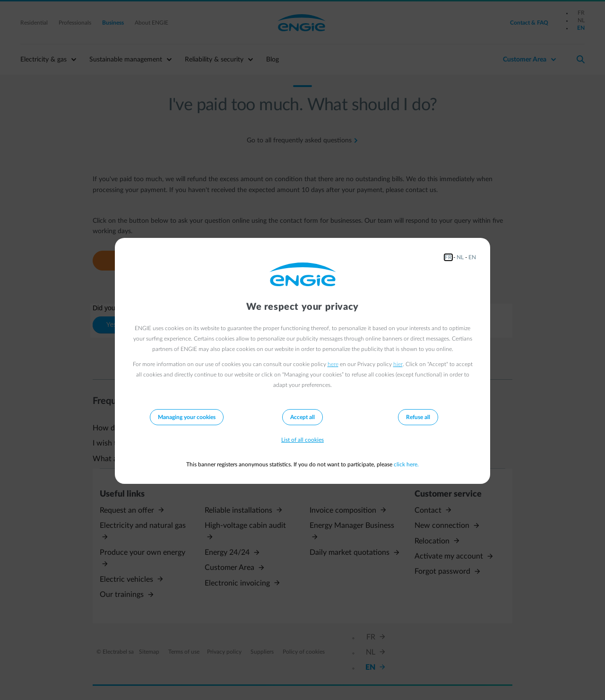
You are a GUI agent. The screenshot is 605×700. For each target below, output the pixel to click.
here (333, 364)
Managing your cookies (187, 417)
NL (460, 257)
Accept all (302, 417)
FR (448, 257)
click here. (406, 464)
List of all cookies (302, 440)
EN (472, 257)
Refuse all (418, 417)
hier (398, 364)
